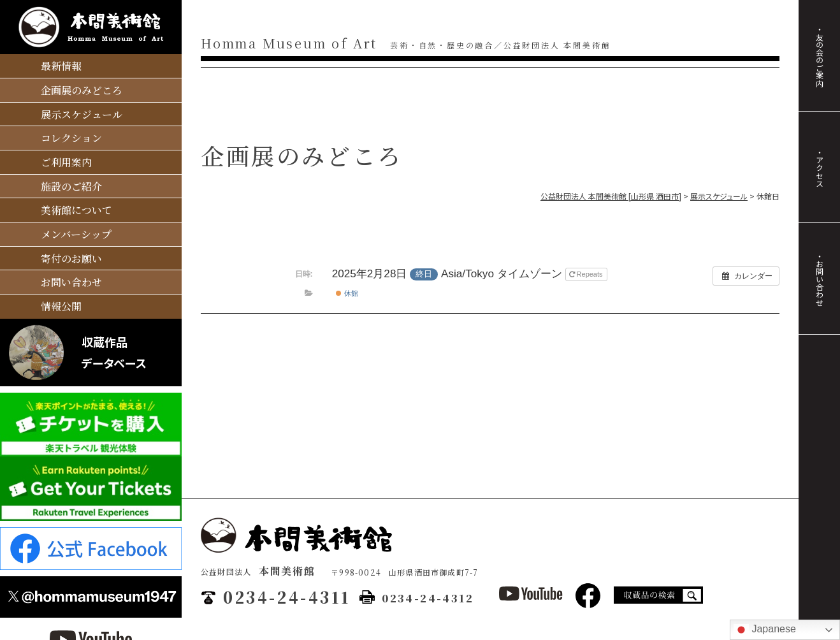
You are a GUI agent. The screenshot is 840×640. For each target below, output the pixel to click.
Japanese (765, 630)
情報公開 (61, 306)
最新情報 (61, 66)
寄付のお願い (71, 258)
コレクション (71, 138)
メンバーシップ (76, 234)
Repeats (587, 274)
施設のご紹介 (71, 186)
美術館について (76, 210)
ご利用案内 (66, 162)
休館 (347, 293)
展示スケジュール (82, 114)
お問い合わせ (71, 282)
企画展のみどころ (82, 90)
